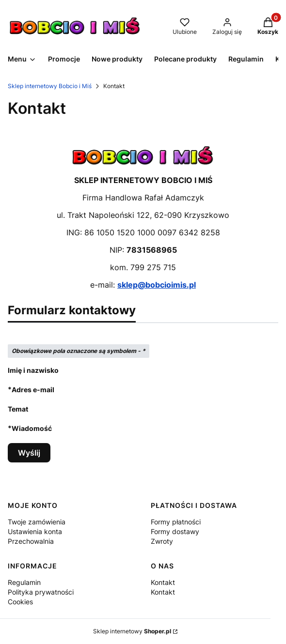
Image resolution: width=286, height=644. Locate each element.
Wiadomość (32, 428)
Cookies (20, 602)
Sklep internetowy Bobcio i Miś (50, 86)
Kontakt (163, 582)
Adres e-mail (33, 390)
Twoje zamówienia (37, 522)
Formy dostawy (175, 531)
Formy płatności (176, 522)
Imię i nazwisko (33, 370)
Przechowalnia (31, 541)
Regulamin (24, 582)
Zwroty (162, 541)
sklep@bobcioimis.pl (157, 285)
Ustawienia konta (35, 531)
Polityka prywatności (41, 592)
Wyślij (29, 453)
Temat (18, 409)
